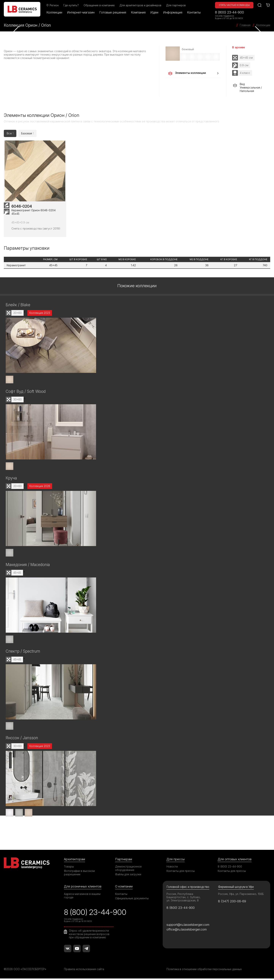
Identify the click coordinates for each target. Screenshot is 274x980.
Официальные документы (132, 900)
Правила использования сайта (84, 971)
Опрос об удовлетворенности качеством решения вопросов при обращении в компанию (89, 935)
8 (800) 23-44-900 (229, 12)
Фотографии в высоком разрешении (79, 874)
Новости (172, 868)
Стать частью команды (234, 5)
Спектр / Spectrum (23, 653)
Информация (173, 12)
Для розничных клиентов (83, 888)
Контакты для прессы (181, 872)
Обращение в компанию (99, 5)
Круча (11, 480)
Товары (69, 868)
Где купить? (71, 5)
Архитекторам (74, 860)
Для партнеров (176, 5)
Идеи (155, 12)
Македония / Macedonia (28, 567)
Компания (138, 12)
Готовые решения (113, 12)
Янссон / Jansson (22, 740)
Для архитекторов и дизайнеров (141, 5)
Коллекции (55, 12)
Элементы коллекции (187, 73)
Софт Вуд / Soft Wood (26, 394)
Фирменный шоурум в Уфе (236, 888)
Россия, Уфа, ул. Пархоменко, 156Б (241, 895)
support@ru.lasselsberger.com (188, 926)
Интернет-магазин (81, 12)
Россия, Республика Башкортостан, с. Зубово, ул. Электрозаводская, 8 (184, 899)
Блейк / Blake (18, 307)
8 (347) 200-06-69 (232, 903)
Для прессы (176, 860)
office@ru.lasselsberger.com (187, 931)
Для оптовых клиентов (235, 860)
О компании (124, 888)
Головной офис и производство (188, 888)
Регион (53, 5)
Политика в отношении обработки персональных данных (204, 971)
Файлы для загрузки (128, 876)
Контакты (194, 12)
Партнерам (123, 860)
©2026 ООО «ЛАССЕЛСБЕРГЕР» (25, 971)
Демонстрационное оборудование (128, 870)
